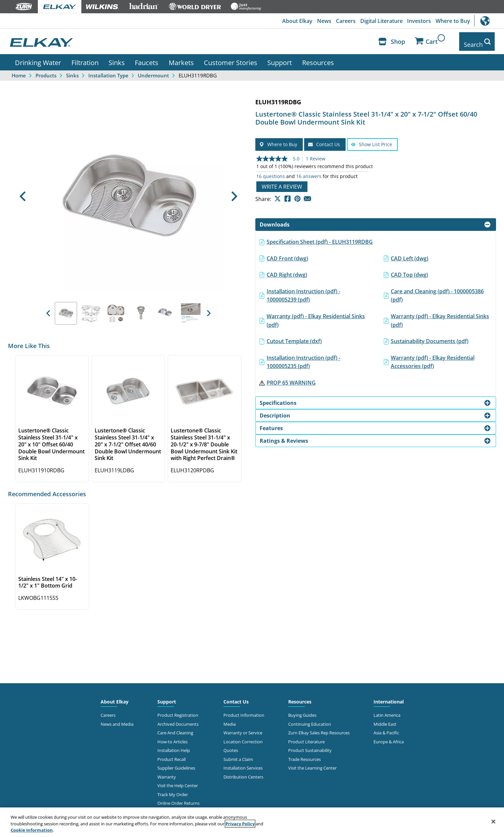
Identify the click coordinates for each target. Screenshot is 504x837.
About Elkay (293, 21)
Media (230, 719)
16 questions (271, 172)
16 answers (309, 172)
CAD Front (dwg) (287, 253)
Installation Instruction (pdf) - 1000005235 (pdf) (303, 357)
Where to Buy (453, 21)
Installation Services (243, 763)
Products (46, 70)
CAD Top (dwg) (409, 270)
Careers (343, 21)
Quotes (231, 745)
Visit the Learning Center (312, 763)
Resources (318, 57)
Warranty (167, 772)
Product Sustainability (310, 745)
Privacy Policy (240, 824)
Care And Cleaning (175, 728)
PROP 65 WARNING (291, 378)
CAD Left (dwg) (410, 253)
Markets (181, 57)
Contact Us (236, 697)
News (321, 21)
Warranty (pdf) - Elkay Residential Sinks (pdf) (316, 316)
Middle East (385, 719)
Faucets (147, 57)
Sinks (117, 57)
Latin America (387, 710)
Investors (418, 21)
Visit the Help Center (178, 781)
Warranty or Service (243, 728)
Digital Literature (379, 21)
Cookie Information (32, 830)
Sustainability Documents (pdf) (430, 336)
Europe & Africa (389, 737)
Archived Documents (178, 719)
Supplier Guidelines (176, 763)
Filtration (85, 57)
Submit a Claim (238, 754)
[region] (252, 822)
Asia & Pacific (386, 728)
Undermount (153, 70)
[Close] (493, 821)
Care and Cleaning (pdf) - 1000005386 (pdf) (437, 291)
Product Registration (178, 710)
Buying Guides (302, 710)
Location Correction (243, 737)
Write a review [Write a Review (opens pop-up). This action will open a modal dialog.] (282, 182)
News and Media (117, 719)
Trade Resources (304, 754)
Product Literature (306, 737)
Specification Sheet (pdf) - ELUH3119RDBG (320, 237)
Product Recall (171, 754)
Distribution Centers (243, 772)
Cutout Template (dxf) (294, 336)
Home (19, 70)
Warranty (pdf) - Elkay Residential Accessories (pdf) (433, 357)
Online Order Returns (178, 798)
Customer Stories (231, 57)
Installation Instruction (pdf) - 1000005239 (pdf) (303, 291)
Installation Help (174, 745)
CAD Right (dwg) (287, 270)
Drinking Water (38, 57)
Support (280, 57)
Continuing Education (310, 719)
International (489, 21)
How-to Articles (172, 737)
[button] (22, 192)
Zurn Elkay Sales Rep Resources (319, 728)
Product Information (244, 710)
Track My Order (173, 790)
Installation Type (108, 70)
